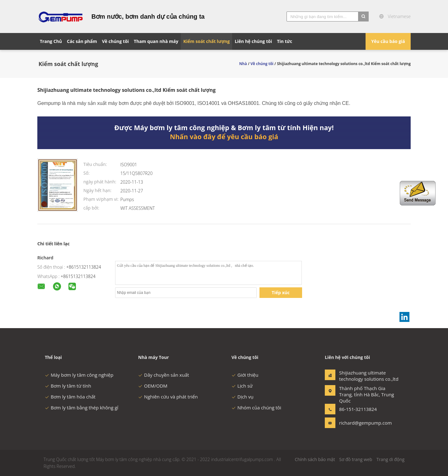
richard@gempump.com (359, 423)
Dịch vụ (243, 397)
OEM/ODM (153, 386)
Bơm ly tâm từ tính (68, 386)
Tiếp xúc (281, 292)
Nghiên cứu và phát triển (168, 397)
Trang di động (390, 459)
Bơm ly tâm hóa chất (70, 397)
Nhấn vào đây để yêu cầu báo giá (224, 137)
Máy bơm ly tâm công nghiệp (79, 375)
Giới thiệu (245, 375)
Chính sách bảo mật (315, 459)
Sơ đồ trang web (356, 459)
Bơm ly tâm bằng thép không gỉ (82, 408)
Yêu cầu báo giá (388, 41)
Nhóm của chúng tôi (256, 408)
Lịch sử (242, 386)
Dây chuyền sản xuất (164, 375)
